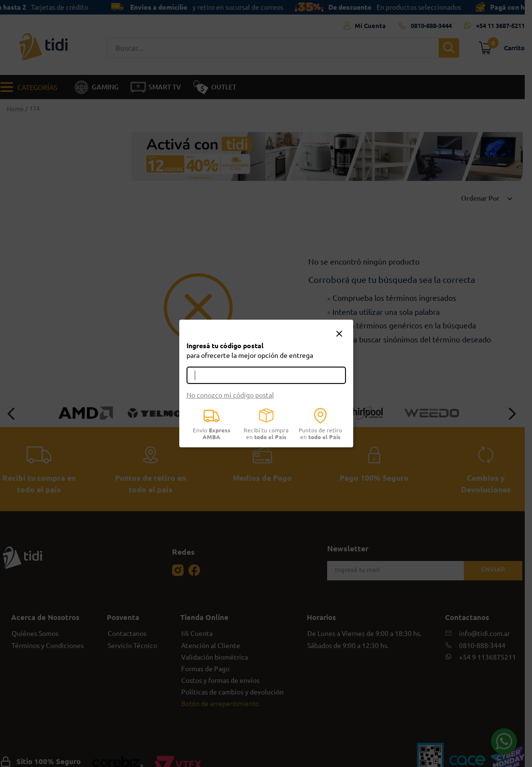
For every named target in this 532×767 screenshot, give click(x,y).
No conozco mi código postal (230, 395)
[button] (339, 334)
